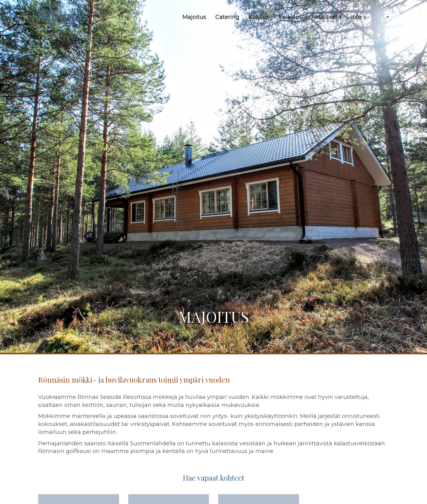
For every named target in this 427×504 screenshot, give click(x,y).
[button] (382, 17)
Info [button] (359, 17)
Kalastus (290, 17)
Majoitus (194, 17)
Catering (227, 17)
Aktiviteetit (327, 17)
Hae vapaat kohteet (213, 478)
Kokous (259, 17)
